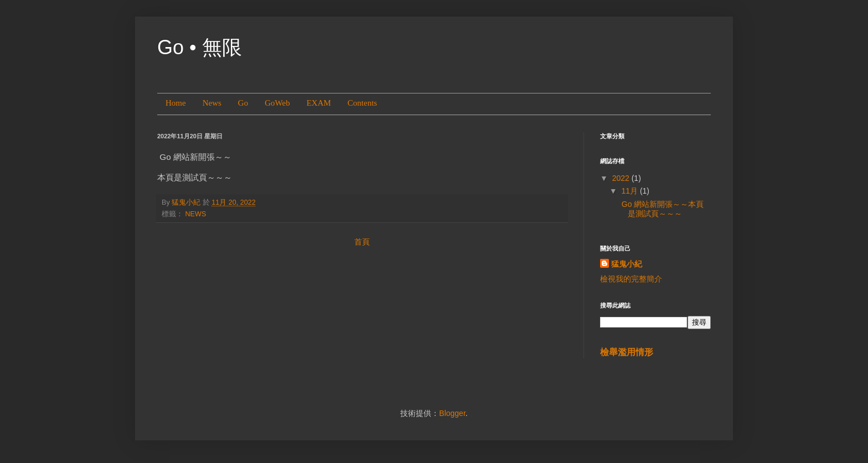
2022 (622, 178)
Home (176, 103)
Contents (362, 103)
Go (243, 103)
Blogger (452, 413)
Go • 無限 (200, 47)
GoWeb (277, 103)
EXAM (319, 103)
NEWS (196, 214)
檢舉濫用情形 (627, 352)
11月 (630, 191)
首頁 (362, 242)
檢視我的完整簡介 (631, 279)
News (212, 103)
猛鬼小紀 (627, 264)
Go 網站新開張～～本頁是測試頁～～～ (662, 209)
